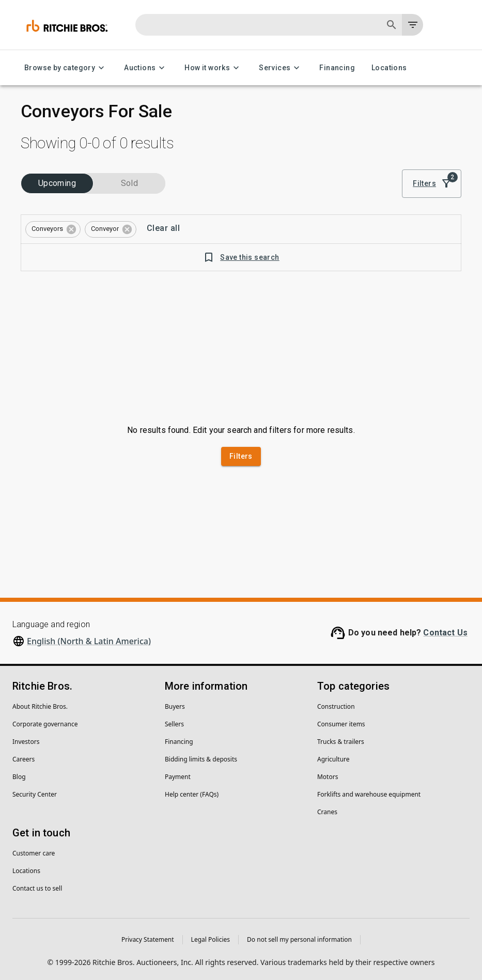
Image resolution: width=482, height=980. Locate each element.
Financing (337, 68)
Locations (389, 68)
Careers (24, 759)
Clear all (163, 228)
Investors (26, 742)
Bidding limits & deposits (201, 759)
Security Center (35, 794)
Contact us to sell (37, 888)
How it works (213, 68)
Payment (178, 777)
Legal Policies (211, 939)
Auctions (146, 68)
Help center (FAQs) (192, 794)
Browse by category (66, 68)
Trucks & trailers (341, 742)
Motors (328, 777)
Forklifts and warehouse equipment (369, 794)
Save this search (241, 258)
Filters (432, 184)
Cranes (327, 812)
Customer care (34, 853)
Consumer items (341, 724)
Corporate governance (45, 724)
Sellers (174, 724)
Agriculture (333, 759)
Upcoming (57, 183)
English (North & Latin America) (89, 641)
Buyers (175, 706)
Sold (129, 183)
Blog (19, 777)
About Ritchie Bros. (40, 706)
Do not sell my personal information (299, 939)
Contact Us (445, 633)
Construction (336, 706)
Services (281, 68)
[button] (53, 229)
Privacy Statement (148, 939)
